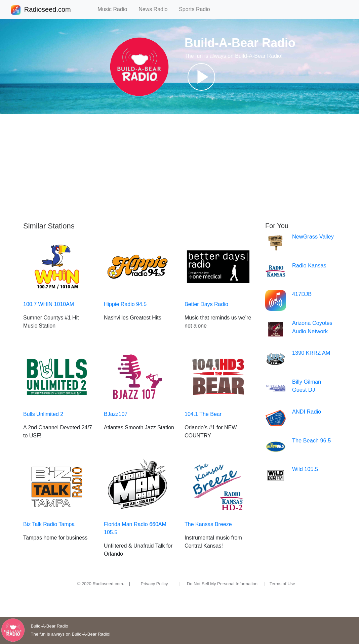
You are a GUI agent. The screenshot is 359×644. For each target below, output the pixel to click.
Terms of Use (283, 584)
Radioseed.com (47, 10)
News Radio (156, 9)
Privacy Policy (154, 584)
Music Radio (115, 9)
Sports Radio (197, 9)
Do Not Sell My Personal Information (222, 584)
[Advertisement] (179, 168)
